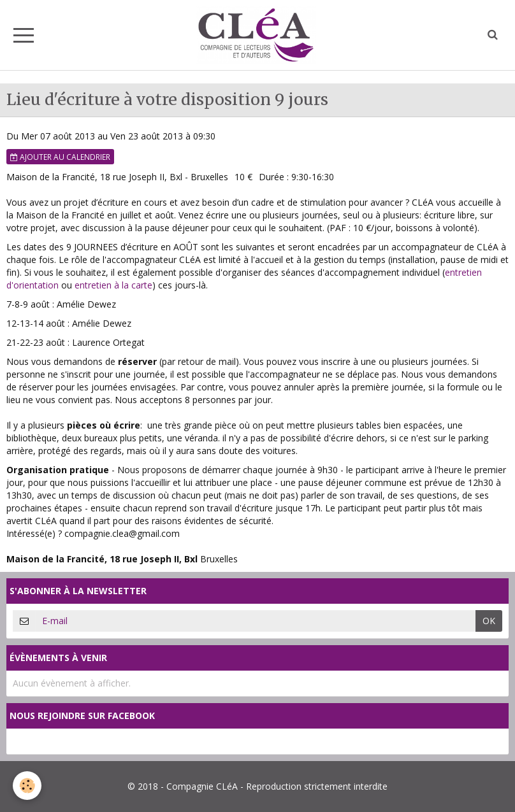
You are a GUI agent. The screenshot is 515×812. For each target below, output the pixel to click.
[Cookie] (27, 786)
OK (489, 621)
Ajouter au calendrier (60, 157)
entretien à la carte (113, 285)
